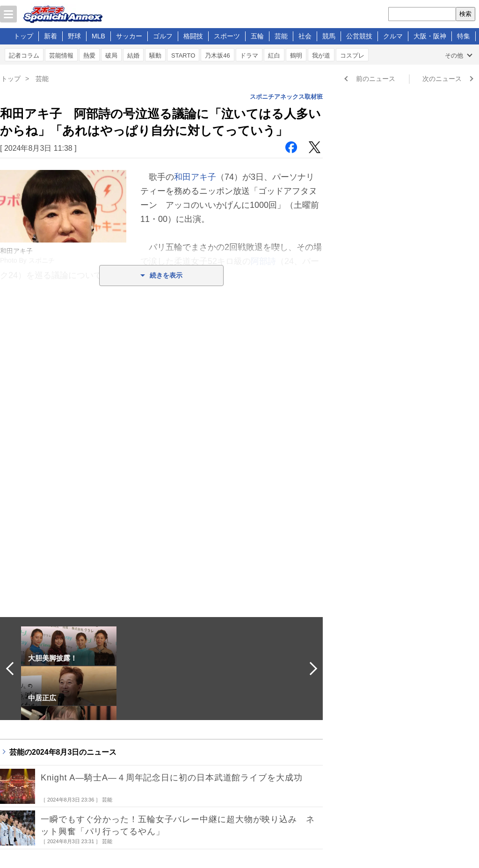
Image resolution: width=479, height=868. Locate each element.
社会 (305, 36)
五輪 (257, 36)
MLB (98, 36)
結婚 (133, 55)
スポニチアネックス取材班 (286, 97)
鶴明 (296, 55)
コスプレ (352, 55)
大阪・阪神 (430, 36)
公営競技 (359, 36)
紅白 (274, 55)
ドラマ (249, 55)
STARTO (183, 55)
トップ (23, 36)
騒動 (155, 55)
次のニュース (442, 79)
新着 (51, 36)
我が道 (321, 55)
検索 (465, 14)
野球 (74, 36)
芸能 (281, 36)
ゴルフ (163, 36)
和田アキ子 (195, 177)
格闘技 (193, 36)
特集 (464, 36)
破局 (111, 55)
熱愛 (89, 55)
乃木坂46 (217, 55)
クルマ (393, 36)
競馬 (329, 36)
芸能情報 (61, 55)
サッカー (129, 36)
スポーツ (227, 36)
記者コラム (24, 55)
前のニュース (376, 79)
